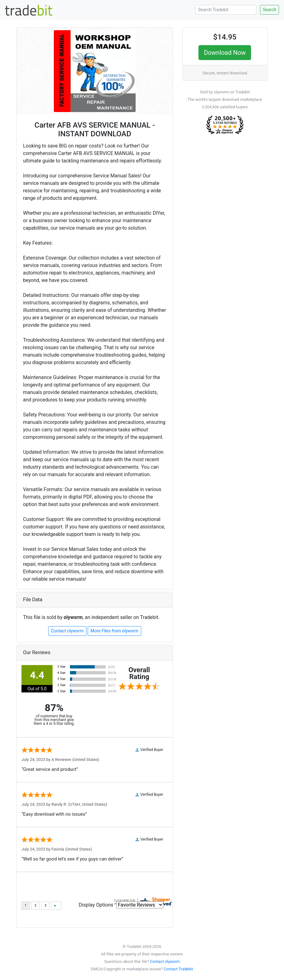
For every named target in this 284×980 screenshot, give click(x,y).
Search (270, 10)
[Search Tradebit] (226, 10)
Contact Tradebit (178, 969)
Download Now (225, 53)
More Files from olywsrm (114, 631)
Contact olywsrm (67, 631)
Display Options (96, 905)
